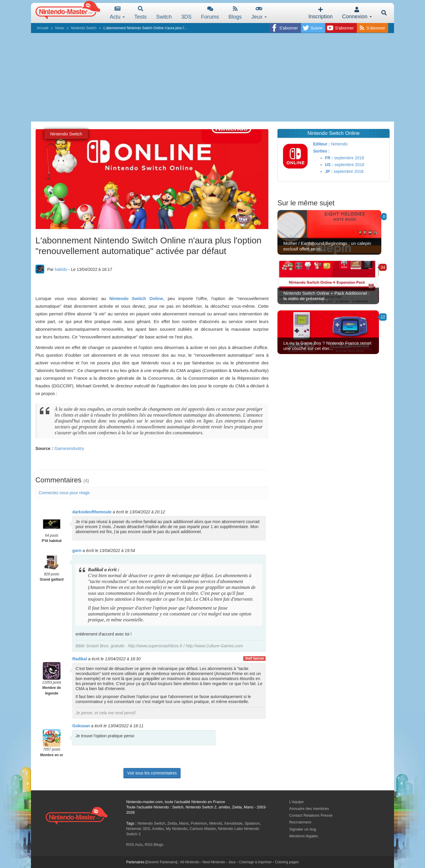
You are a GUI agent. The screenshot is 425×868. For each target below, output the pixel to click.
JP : (329, 171)
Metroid (216, 823)
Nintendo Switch (84, 28)
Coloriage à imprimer (255, 862)
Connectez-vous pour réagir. (65, 493)
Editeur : (322, 144)
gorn (77, 551)
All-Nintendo (190, 862)
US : (329, 165)
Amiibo (158, 829)
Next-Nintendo (214, 862)
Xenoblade (233, 823)
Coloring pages (287, 862)
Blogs (235, 13)
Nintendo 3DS (138, 829)
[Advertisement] (212, 77)
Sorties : (321, 151)
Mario (184, 823)
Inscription (321, 13)
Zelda (172, 823)
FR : (329, 158)
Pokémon (199, 823)
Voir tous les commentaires (152, 773)
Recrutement (300, 822)
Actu (117, 13)
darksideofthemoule (92, 512)
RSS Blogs (154, 845)
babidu (61, 269)
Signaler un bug (303, 829)
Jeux (259, 13)
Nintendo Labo (230, 829)
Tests (140, 13)
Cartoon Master (203, 829)
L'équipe (296, 802)
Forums (210, 13)
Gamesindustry (69, 448)
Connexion (357, 13)
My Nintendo (177, 829)
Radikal (80, 659)
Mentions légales (304, 836)
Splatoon (252, 823)
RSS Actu (135, 845)
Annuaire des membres (309, 809)
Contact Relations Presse (311, 815)
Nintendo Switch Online (136, 298)
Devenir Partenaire (161, 862)
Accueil (43, 28)
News (60, 28)
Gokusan (81, 726)
